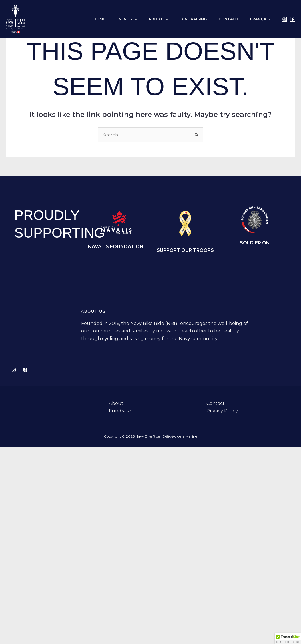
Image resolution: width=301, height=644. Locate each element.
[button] (152, 19)
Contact (235, 19)
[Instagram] (284, 19)
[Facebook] (293, 19)
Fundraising (203, 19)
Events (145, 19)
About (172, 19)
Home (121, 19)
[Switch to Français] (262, 19)
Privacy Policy (222, 411)
